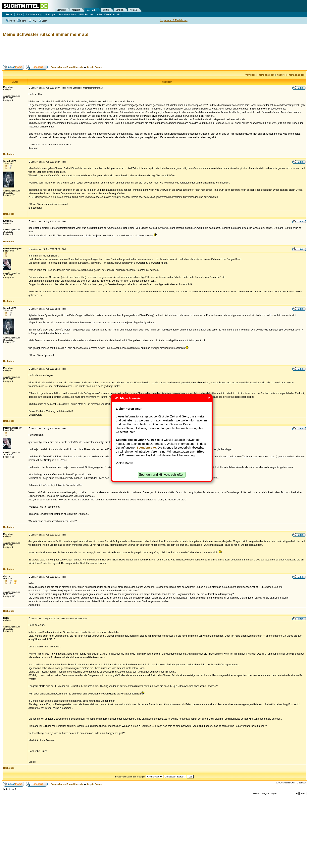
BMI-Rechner (87, 15)
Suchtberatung (34, 15)
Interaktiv (92, 10)
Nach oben (9, 154)
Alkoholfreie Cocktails (108, 15)
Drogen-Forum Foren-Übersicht (67, 67)
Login (43, 21)
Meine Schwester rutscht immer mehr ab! (46, 34)
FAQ (32, 21)
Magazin (76, 10)
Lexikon (120, 10)
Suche (22, 21)
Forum (106, 10)
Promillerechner (68, 15)
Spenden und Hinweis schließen (162, 475)
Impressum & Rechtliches (174, 20)
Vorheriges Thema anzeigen (260, 75)
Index (11, 21)
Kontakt (134, 10)
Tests (20, 15)
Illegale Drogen (95, 67)
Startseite (61, 10)
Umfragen (50, 15)
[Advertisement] (75, 51)
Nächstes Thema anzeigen (291, 75)
